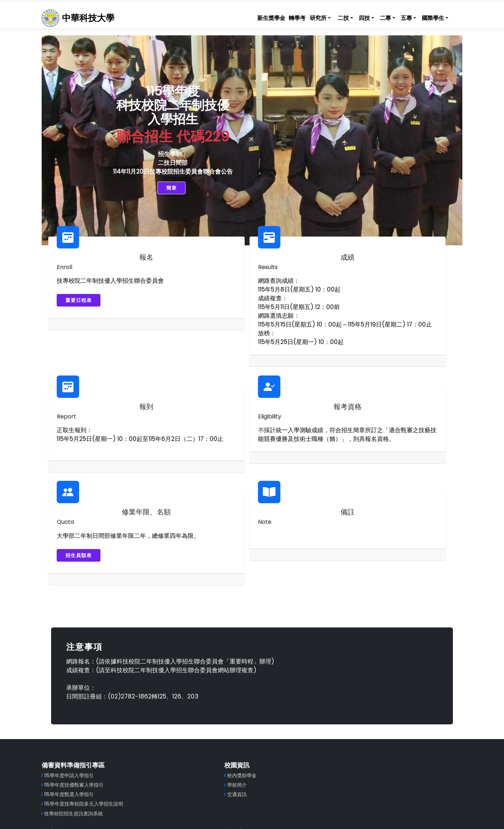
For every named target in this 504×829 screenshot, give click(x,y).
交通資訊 (168, 712)
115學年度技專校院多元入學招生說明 (96, 721)
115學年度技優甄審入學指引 (86, 702)
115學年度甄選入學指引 (81, 712)
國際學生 (422, 17)
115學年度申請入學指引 (81, 693)
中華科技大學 (98, 17)
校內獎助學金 (173, 693)
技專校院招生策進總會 (388, 702)
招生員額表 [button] (222, 465)
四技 (353, 17)
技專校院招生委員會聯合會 (393, 712)
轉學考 (286, 17)
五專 (395, 17)
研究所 (307, 17)
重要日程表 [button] (85, 302)
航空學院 (271, 712)
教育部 (371, 693)
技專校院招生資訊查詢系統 (85, 731)
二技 (332, 17)
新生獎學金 (260, 17)
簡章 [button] (154, 189)
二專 (374, 17)
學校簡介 (168, 702)
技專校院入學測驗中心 (388, 721)
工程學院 (271, 693)
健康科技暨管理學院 (283, 702)
